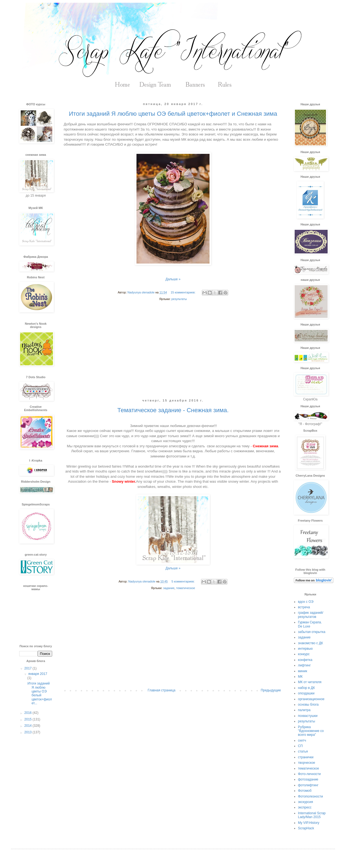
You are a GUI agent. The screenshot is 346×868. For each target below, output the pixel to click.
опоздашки (306, 693)
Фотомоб (305, 791)
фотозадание (308, 779)
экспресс (305, 807)
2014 (29, 726)
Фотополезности (310, 796)
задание (169, 588)
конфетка (305, 660)
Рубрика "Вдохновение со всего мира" (311, 731)
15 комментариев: (183, 292)
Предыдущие (271, 690)
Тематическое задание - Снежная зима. (173, 410)
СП (300, 746)
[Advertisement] (173, 354)
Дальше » (173, 279)
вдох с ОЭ (306, 602)
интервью (305, 649)
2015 (29, 719)
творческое (306, 763)
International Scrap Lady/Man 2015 (312, 815)
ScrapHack (306, 828)
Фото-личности (309, 774)
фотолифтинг (308, 785)
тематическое (185, 588)
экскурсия (305, 802)
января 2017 (38, 674)
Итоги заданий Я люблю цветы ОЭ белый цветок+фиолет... (40, 693)
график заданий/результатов (311, 615)
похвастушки (308, 716)
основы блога (308, 705)
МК (300, 677)
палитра (304, 710)
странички (306, 757)
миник (303, 671)
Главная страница (162, 690)
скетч (302, 740)
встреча (304, 607)
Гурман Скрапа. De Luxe (310, 624)
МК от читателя (310, 682)
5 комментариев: (183, 581)
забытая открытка (312, 632)
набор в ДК (306, 688)
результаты (179, 299)
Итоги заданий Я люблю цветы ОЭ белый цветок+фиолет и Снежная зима (173, 114)
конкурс (304, 654)
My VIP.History (309, 823)
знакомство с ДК (310, 643)
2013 (29, 732)
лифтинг (304, 665)
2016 (29, 713)
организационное (311, 699)
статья (303, 751)
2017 (29, 668)
